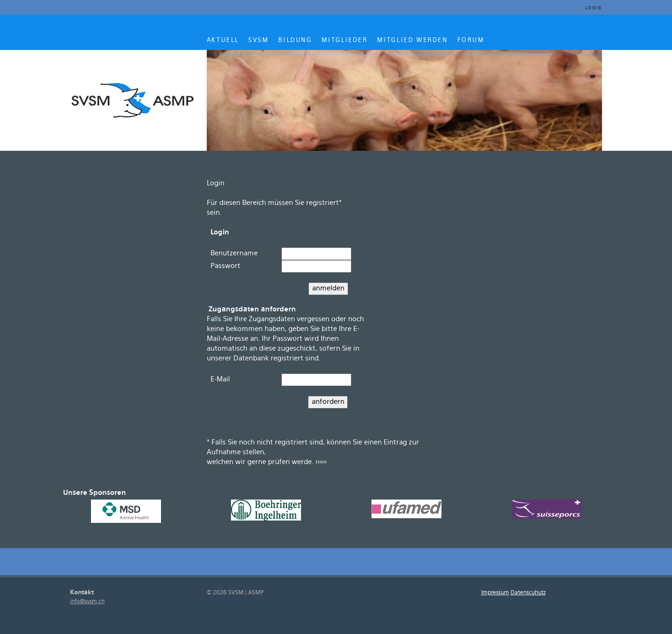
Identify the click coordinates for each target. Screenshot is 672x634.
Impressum (495, 593)
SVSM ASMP (133, 99)
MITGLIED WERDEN (413, 40)
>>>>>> (321, 462)
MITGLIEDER (345, 40)
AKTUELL (223, 40)
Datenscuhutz (528, 593)
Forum (471, 40)
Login (593, 8)
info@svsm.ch (87, 602)
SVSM (259, 40)
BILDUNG (295, 40)
